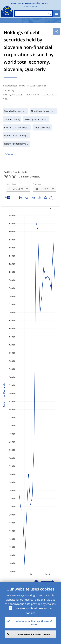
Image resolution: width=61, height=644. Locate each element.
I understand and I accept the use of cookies (33, 623)
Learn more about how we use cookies (33, 611)
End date (37, 184)
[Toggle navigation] (57, 13)
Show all (9, 154)
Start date (11, 184)
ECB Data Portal (30, 6)
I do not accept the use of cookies (33, 634)
